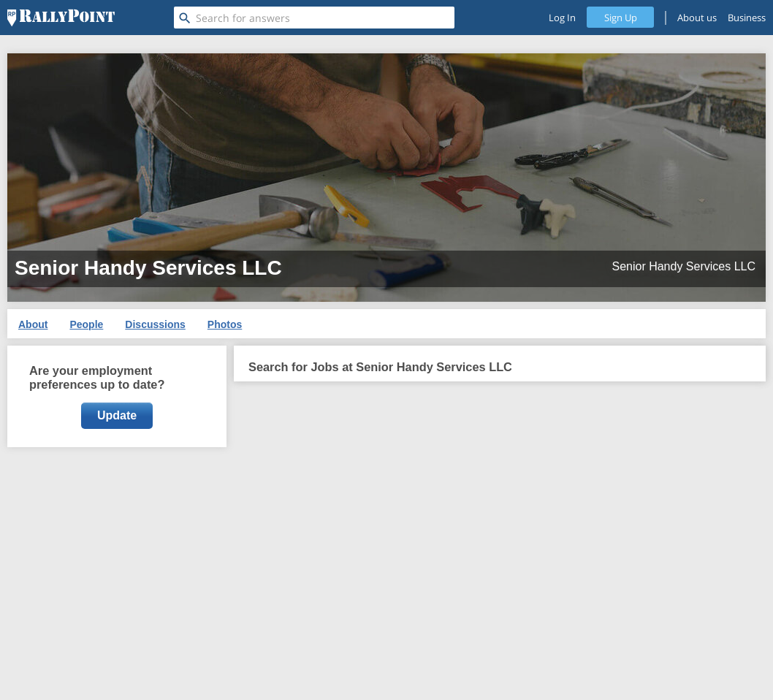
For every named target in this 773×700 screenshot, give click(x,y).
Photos (225, 324)
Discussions (155, 324)
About (33, 324)
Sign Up (621, 18)
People (86, 324)
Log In (562, 18)
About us (697, 18)
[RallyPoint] (61, 18)
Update (117, 415)
